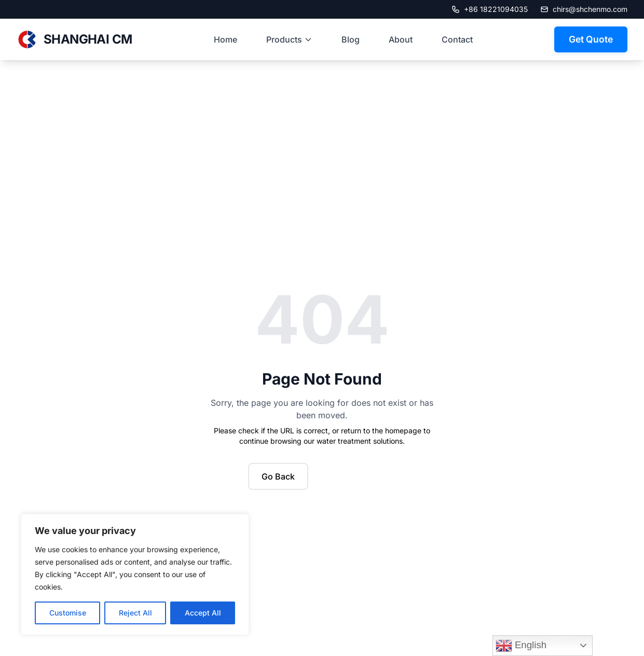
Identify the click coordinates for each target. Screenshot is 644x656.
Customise (68, 613)
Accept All (203, 613)
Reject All (135, 613)
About (401, 39)
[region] (135, 575)
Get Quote (591, 39)
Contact (457, 39)
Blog (351, 39)
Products (289, 39)
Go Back (278, 476)
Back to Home (357, 476)
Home (225, 39)
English (521, 646)
